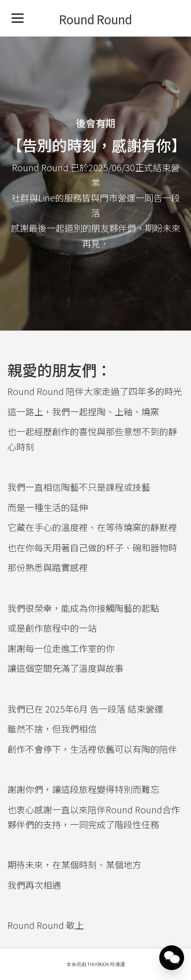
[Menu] (18, 18)
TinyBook (98, 964)
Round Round (95, 19)
